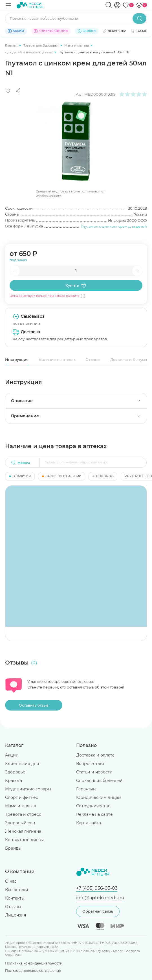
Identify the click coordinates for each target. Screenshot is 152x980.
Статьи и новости (94, 772)
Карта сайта (89, 823)
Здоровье (15, 772)
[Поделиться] (18, 91)
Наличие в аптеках (57, 359)
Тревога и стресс (23, 814)
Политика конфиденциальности (34, 963)
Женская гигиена (23, 831)
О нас (11, 881)
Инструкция (17, 359)
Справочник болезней (99, 781)
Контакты (15, 898)
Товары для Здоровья (41, 45)
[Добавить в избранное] (8, 91)
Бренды (13, 848)
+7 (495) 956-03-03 (97, 888)
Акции (12, 755)
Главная (12, 45)
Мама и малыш (77, 45)
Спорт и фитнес (22, 797)
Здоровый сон (20, 823)
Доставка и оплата (95, 755)
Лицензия (16, 915)
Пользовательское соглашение (33, 971)
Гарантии (86, 789)
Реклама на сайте (94, 814)
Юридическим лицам (99, 797)
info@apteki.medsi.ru (100, 898)
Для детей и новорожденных (29, 52)
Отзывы (93, 359)
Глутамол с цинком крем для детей (114, 226)
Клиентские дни (22, 764)
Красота (14, 781)
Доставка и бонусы (129, 359)
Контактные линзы (24, 840)
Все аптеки (17, 890)
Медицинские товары (28, 789)
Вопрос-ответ (90, 764)
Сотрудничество (93, 806)
